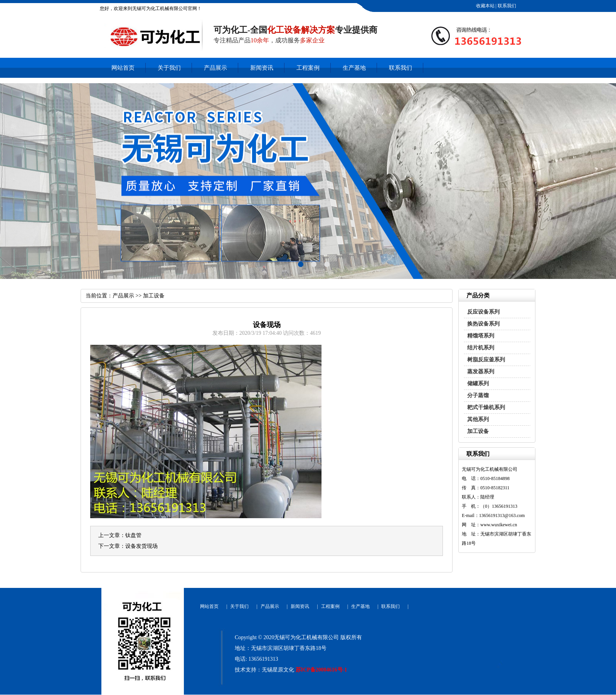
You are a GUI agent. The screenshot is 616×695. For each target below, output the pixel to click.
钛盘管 (133, 535)
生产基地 (354, 68)
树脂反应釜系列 (486, 360)
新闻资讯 (262, 68)
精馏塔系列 (481, 336)
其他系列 (478, 419)
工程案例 (308, 68)
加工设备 (478, 431)
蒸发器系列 (481, 372)
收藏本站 (485, 6)
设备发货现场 (141, 546)
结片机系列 (481, 348)
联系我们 (506, 6)
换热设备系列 (483, 324)
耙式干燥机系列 (486, 407)
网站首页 (123, 68)
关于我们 (169, 68)
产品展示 (215, 68)
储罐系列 (478, 384)
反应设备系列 (483, 312)
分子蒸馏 (478, 395)
